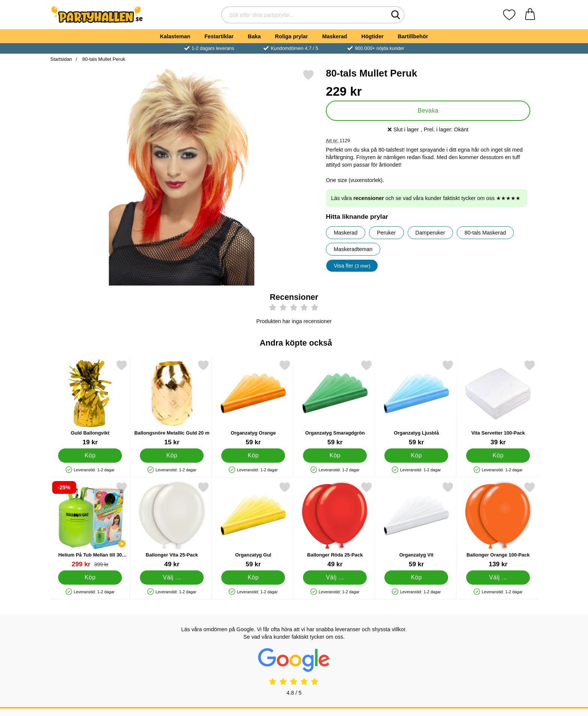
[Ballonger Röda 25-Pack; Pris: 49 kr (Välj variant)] (335, 525)
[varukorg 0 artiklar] (530, 15)
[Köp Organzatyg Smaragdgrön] (335, 456)
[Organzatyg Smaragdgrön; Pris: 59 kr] (335, 403)
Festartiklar (219, 36)
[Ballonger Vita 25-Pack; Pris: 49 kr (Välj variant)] (172, 525)
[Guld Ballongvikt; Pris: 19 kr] (90, 403)
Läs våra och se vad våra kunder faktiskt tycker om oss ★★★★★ (426, 198)
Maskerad (334, 36)
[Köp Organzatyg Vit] (416, 578)
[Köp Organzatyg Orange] (253, 456)
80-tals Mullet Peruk (103, 59)
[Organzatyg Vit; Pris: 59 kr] (416, 525)
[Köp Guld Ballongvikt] (90, 456)
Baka (254, 36)
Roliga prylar (291, 36)
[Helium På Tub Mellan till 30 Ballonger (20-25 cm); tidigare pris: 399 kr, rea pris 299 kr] (90, 525)
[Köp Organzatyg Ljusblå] (416, 456)
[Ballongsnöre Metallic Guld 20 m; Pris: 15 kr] (172, 403)
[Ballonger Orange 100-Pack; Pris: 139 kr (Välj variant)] (498, 525)
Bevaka (428, 111)
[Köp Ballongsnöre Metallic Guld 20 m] (172, 456)
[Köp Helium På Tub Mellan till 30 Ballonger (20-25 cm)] (90, 578)
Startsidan (61, 59)
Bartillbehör (413, 36)
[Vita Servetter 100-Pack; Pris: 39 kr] (498, 403)
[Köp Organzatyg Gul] (253, 578)
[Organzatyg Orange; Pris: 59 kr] (253, 403)
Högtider (373, 36)
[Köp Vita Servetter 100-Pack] (498, 456)
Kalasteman (175, 36)
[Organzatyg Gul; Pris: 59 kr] (253, 525)
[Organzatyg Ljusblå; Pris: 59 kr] (416, 403)
